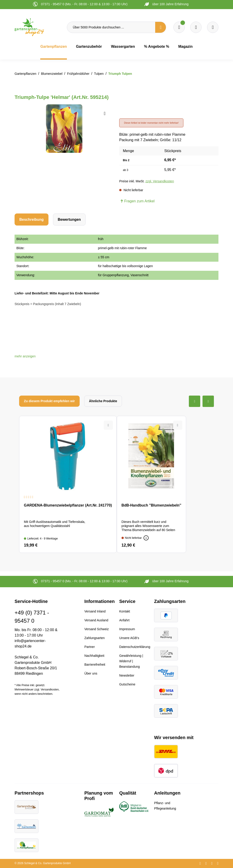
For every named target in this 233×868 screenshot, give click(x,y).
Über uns (91, 673)
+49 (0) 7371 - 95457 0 (32, 617)
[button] (25, 356)
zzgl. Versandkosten (160, 181)
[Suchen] (161, 27)
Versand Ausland (96, 620)
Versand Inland (95, 611)
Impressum (127, 629)
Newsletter (127, 675)
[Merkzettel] (179, 27)
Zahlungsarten (95, 638)
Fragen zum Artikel (137, 201)
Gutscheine (127, 684)
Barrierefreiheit (95, 665)
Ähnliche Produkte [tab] (103, 401)
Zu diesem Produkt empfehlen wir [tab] (49, 401)
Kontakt (125, 611)
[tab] (32, 220)
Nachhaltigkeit (94, 656)
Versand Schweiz (97, 629)
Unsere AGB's (129, 638)
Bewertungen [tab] (69, 220)
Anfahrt (124, 620)
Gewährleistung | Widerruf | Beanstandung (131, 661)
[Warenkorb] (196, 27)
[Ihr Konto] (213, 27)
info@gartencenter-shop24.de (30, 643)
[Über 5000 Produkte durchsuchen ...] (111, 27)
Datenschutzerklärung (135, 647)
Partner (90, 647)
